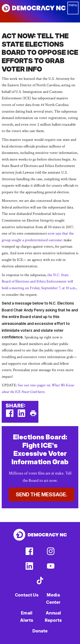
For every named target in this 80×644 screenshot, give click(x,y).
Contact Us (27, 595)
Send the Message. (41, 495)
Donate (40, 631)
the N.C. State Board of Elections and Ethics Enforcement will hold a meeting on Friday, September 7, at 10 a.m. (39, 281)
